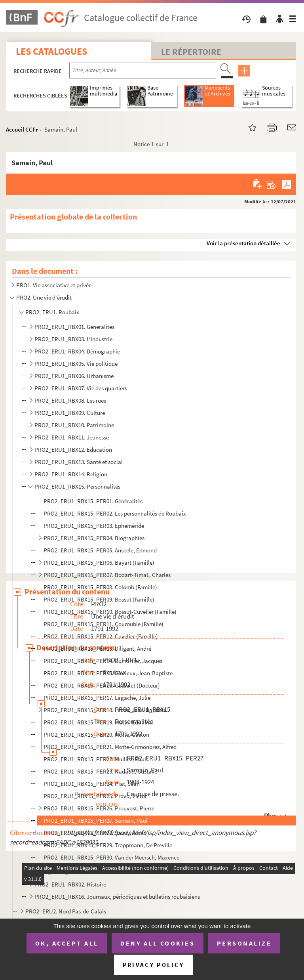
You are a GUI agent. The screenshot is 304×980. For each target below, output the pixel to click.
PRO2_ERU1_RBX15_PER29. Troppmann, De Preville (108, 845)
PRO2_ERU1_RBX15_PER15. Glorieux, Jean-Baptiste (108, 673)
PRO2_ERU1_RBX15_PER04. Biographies (94, 538)
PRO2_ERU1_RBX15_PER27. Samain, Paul (96, 820)
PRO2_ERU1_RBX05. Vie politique (76, 364)
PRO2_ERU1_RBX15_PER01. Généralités (93, 501)
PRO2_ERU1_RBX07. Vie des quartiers (81, 388)
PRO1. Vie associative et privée (54, 285)
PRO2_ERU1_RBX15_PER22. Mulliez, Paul (95, 759)
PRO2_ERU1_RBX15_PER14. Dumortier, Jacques (103, 661)
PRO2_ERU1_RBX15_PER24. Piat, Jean (92, 784)
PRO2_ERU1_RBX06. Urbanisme (74, 376)
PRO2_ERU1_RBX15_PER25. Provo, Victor (95, 796)
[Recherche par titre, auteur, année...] (143, 71)
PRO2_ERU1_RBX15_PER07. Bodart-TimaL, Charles (107, 575)
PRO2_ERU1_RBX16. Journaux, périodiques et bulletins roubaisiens (117, 897)
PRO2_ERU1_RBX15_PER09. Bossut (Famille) (99, 599)
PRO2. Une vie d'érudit (44, 297)
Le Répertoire (191, 52)
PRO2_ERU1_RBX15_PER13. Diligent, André (97, 649)
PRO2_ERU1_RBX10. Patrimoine (74, 425)
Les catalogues (51, 51)
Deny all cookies (158, 943)
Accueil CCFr (22, 129)
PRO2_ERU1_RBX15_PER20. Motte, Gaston (96, 735)
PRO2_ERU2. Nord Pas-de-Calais (66, 911)
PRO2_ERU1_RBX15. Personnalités (77, 486)
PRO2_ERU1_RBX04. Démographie (77, 351)
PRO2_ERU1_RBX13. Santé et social (79, 462)
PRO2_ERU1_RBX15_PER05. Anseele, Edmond (100, 550)
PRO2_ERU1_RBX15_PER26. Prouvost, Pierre (99, 808)
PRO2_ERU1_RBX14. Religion (71, 474)
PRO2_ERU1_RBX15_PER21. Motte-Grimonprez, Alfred (110, 747)
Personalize (244, 943)
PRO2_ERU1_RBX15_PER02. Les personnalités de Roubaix (115, 513)
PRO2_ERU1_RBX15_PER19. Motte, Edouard (98, 722)
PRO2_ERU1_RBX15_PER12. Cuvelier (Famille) (101, 636)
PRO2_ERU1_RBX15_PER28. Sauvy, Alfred (95, 833)
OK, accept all (67, 943)
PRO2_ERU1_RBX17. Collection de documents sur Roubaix (106, 872)
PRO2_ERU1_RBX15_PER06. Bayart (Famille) (99, 563)
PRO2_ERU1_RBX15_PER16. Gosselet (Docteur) (102, 685)
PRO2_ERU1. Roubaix (52, 312)
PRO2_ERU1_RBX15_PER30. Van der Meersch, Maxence (111, 857)
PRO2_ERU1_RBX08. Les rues (70, 400)
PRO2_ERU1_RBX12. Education (73, 450)
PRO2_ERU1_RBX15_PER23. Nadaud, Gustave (100, 771)
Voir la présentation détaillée (243, 243)
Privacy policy (153, 965)
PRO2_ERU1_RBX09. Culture (70, 413)
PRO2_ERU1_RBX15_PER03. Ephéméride (94, 526)
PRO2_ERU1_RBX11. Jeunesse (72, 437)
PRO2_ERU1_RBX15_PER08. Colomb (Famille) (100, 587)
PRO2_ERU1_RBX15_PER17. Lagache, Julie (97, 698)
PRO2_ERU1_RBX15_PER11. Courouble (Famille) (104, 624)
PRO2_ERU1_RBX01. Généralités (74, 327)
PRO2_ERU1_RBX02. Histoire (70, 884)
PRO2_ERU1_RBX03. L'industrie (73, 339)
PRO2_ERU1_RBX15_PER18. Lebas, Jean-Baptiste (105, 710)
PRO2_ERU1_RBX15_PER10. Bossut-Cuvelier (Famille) (110, 612)
